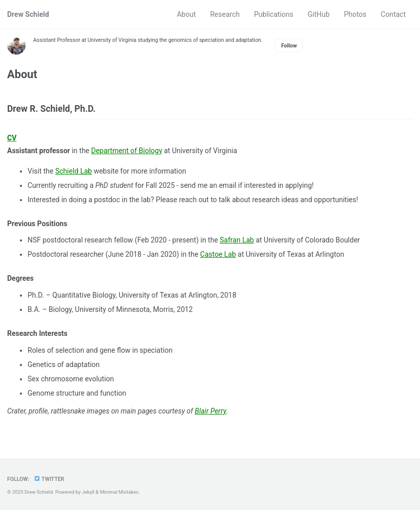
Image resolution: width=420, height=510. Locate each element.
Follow (289, 46)
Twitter (49, 479)
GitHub (319, 14)
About (186, 14)
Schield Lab (73, 171)
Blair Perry (211, 411)
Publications (274, 14)
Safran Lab (237, 240)
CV (12, 138)
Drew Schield (28, 14)
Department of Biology (127, 151)
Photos (355, 14)
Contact (393, 14)
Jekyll (88, 492)
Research (225, 14)
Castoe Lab (218, 254)
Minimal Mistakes (119, 492)
